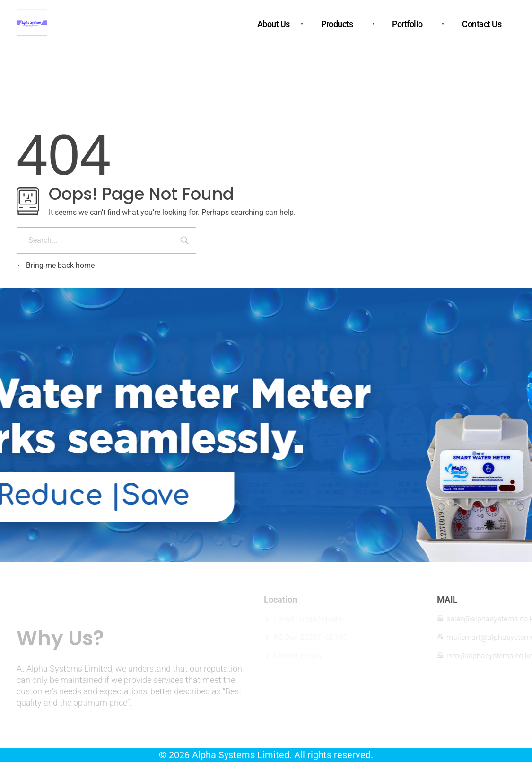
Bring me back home (56, 265)
